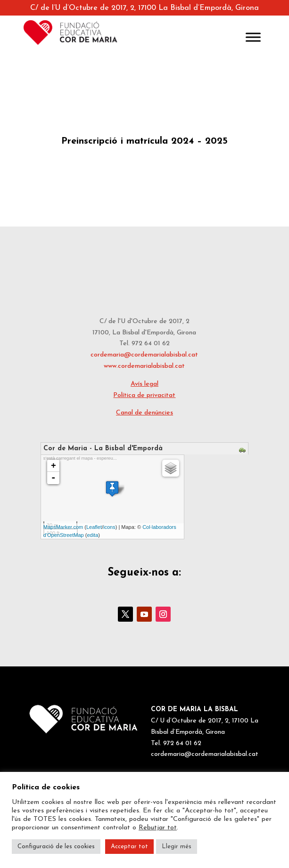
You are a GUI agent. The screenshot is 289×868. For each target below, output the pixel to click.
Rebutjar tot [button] (158, 828)
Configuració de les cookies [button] (56, 847)
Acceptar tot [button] (129, 847)
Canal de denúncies (144, 413)
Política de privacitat (144, 395)
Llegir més (177, 847)
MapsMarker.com (63, 527)
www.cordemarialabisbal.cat (144, 366)
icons (109, 527)
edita (92, 535)
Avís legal (144, 384)
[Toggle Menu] (253, 37)
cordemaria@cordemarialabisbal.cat (144, 355)
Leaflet (94, 527)
